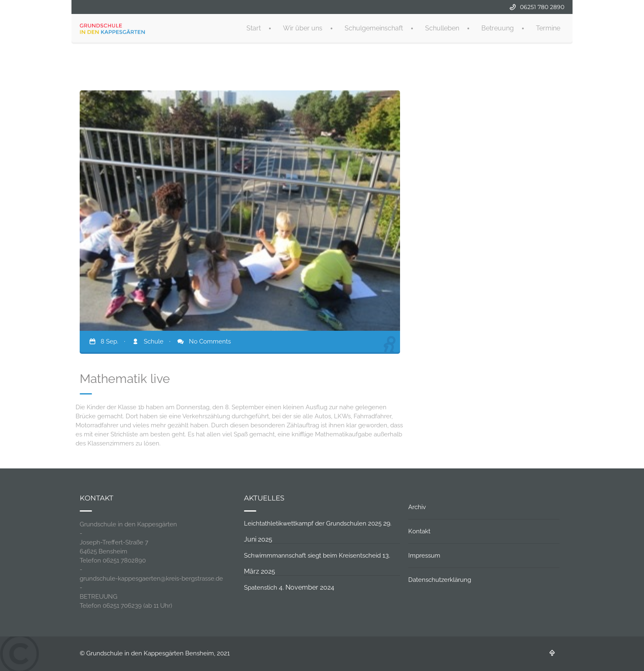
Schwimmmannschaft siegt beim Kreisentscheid (312, 556)
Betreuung (498, 27)
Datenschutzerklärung (440, 580)
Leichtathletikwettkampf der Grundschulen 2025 (313, 523)
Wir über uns (303, 27)
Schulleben (442, 27)
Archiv (417, 507)
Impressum (424, 556)
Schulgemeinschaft (374, 27)
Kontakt (419, 531)
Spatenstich (261, 588)
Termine (548, 27)
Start (254, 27)
